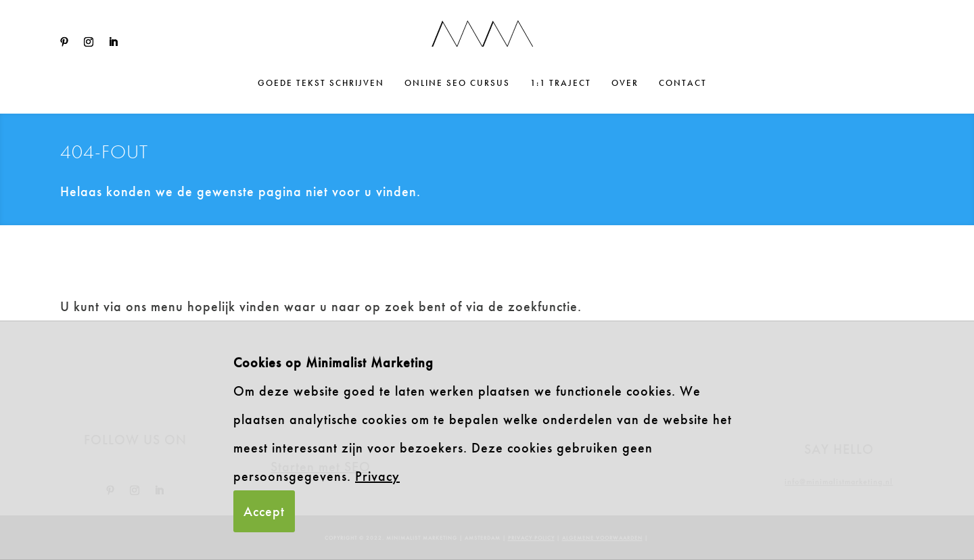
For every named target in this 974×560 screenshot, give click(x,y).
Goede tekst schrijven (321, 84)
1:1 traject (561, 84)
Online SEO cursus (457, 84)
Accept (264, 511)
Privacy (377, 476)
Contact (683, 84)
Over (625, 84)
